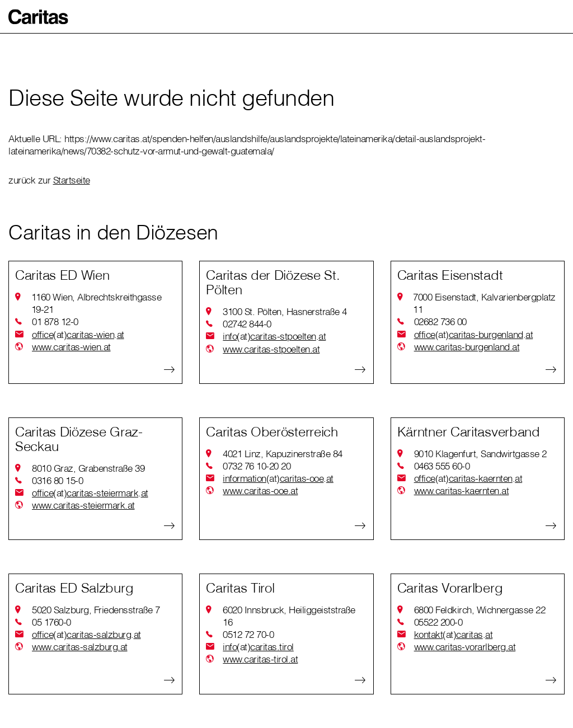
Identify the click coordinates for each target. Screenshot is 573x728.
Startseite (72, 180)
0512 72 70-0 (248, 634)
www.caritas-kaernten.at (462, 490)
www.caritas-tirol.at (260, 659)
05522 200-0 (438, 622)
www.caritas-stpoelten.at (271, 349)
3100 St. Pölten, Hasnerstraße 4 (285, 311)
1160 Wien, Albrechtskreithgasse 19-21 (97, 303)
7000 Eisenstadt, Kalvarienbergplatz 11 (484, 303)
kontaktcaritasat (454, 635)
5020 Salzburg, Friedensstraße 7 (96, 610)
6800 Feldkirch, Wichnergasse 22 (480, 610)
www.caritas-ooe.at (260, 490)
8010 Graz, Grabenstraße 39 (88, 468)
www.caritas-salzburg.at (80, 647)
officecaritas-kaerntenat (468, 478)
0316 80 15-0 (57, 480)
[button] (39, 17)
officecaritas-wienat (78, 335)
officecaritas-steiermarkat (90, 493)
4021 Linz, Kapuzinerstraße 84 (283, 454)
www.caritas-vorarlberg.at (465, 647)
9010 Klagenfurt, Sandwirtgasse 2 (480, 454)
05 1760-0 (51, 622)
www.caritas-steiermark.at (83, 505)
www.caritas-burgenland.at (467, 347)
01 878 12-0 (55, 321)
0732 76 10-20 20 (257, 466)
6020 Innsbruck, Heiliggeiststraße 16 (289, 616)
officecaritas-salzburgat (86, 635)
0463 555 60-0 (442, 466)
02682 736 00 (440, 321)
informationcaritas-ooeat (278, 478)
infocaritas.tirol (258, 647)
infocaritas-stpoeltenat (274, 336)
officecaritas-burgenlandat (474, 335)
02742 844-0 (247, 324)
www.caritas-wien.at (71, 347)
